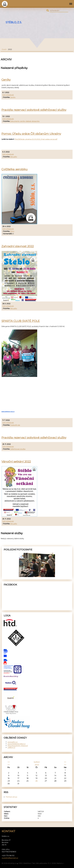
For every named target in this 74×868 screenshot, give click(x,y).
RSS (21, 863)
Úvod (4, 49)
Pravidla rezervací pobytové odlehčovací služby (34, 110)
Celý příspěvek (8, 95)
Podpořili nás (15, 425)
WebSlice (27, 863)
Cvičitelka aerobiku (15, 169)
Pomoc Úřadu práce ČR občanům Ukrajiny (31, 134)
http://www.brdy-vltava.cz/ (18, 746)
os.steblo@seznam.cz (10, 858)
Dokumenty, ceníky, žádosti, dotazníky (25, 121)
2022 (37, 765)
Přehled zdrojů (11, 797)
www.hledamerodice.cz (17, 744)
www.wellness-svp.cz (8, 412)
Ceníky (6, 80)
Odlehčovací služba (18, 449)
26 (36, 781)
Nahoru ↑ (61, 863)
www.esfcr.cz (13, 742)
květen (37, 762)
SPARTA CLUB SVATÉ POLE (21, 321)
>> (65, 762)
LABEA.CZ (11, 747)
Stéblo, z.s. (14, 22)
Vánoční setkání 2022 (16, 461)
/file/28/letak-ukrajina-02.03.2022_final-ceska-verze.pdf (36, 139)
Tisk (33, 863)
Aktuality (14, 157)
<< (9, 762)
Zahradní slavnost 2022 (18, 246)
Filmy (12, 231)
